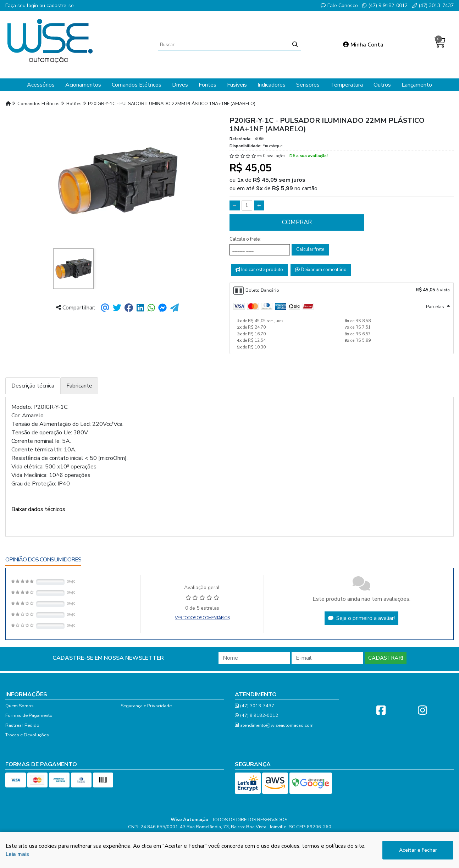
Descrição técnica (33, 386)
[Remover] (235, 205)
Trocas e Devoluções (27, 735)
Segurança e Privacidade (146, 706)
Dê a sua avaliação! (309, 156)
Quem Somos (20, 706)
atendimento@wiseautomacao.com (274, 726)
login (33, 6)
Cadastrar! (386, 658)
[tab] (342, 291)
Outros (382, 85)
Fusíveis (237, 85)
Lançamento (417, 85)
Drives (180, 85)
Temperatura (347, 85)
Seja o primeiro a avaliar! (361, 618)
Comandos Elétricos (137, 85)
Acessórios (41, 85)
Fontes (208, 85)
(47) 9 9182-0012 (385, 6)
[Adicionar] (259, 205)
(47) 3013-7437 (433, 6)
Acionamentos (83, 85)
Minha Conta (363, 45)
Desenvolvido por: (230, 861)
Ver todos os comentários (202, 618)
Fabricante (79, 386)
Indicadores (272, 85)
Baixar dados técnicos (38, 509)
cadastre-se (60, 6)
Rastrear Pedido (22, 725)
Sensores (308, 85)
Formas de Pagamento (29, 715)
